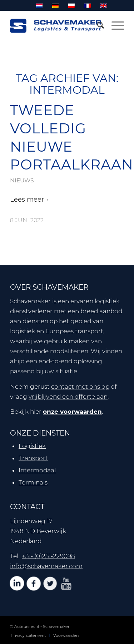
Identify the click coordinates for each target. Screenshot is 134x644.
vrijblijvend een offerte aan (68, 397)
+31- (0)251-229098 (48, 556)
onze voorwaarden (72, 412)
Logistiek (32, 446)
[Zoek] (97, 25)
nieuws (22, 180)
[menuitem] (97, 25)
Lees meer (31, 200)
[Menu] (114, 25)
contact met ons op (80, 387)
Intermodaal (37, 470)
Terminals (33, 482)
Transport (33, 458)
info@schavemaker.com (46, 566)
